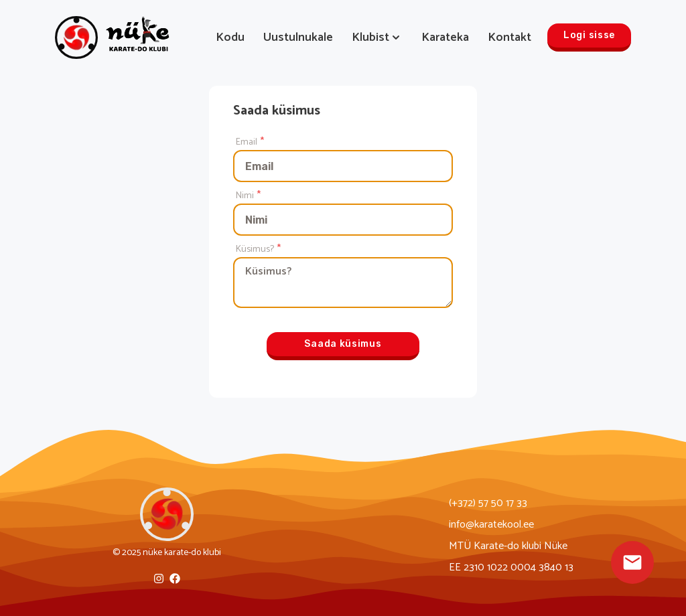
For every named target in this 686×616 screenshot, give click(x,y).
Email (247, 142)
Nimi (245, 196)
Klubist (377, 37)
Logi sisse (589, 35)
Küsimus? (255, 249)
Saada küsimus (343, 344)
